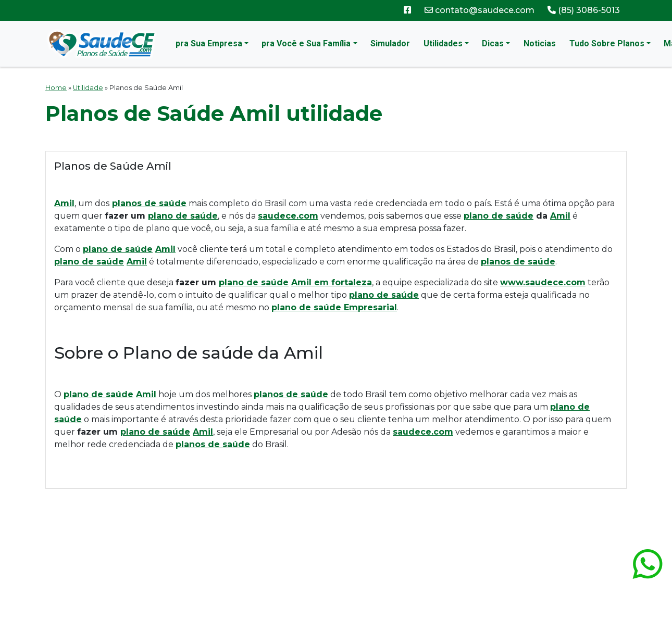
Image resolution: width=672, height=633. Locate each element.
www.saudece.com (543, 282)
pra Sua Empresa (209, 43)
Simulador (390, 43)
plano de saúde (183, 216)
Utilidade (88, 88)
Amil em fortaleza (332, 282)
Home (56, 88)
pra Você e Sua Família (306, 43)
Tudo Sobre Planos (607, 43)
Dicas (493, 43)
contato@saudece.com (480, 10)
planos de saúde (149, 203)
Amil (560, 216)
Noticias (540, 43)
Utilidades (443, 43)
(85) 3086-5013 (584, 10)
